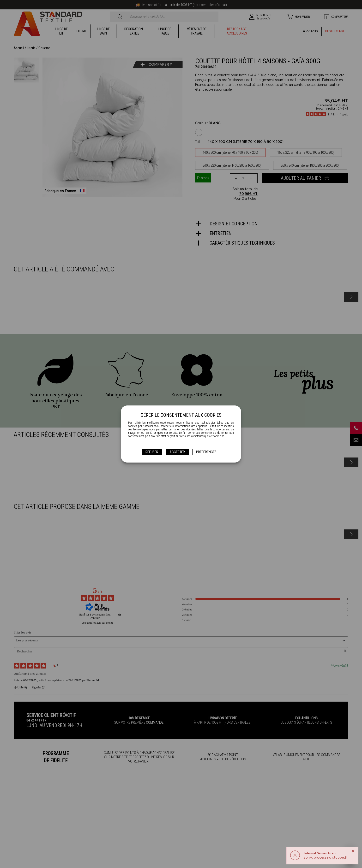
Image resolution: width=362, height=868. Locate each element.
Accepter (177, 452)
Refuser (152, 452)
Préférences (206, 452)
